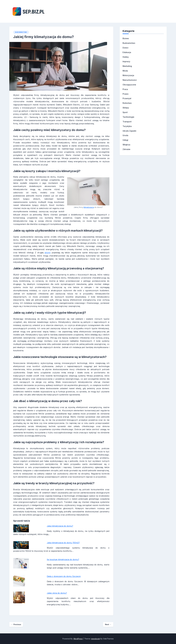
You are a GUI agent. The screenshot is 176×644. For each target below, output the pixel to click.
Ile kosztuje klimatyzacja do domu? (63, 559)
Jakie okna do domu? (57, 593)
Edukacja (127, 52)
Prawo (126, 94)
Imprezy (126, 61)
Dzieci (125, 48)
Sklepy (126, 108)
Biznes (126, 38)
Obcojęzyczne (129, 85)
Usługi (125, 140)
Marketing (127, 66)
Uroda (125, 135)
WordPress (78, 639)
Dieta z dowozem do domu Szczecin (64, 576)
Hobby (126, 57)
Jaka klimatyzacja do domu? (60, 526)
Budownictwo (21, 32)
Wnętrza (126, 145)
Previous (16, 624)
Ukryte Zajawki (129, 131)
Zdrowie (126, 149)
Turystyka (127, 126)
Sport (125, 112)
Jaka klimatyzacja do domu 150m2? (63, 543)
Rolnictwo (127, 103)
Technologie (128, 117)
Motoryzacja (128, 75)
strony (48, 253)
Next (108, 624)
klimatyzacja (89, 207)
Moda (125, 71)
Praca (125, 89)
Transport (127, 122)
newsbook (95, 639)
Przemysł (127, 98)
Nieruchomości (130, 80)
